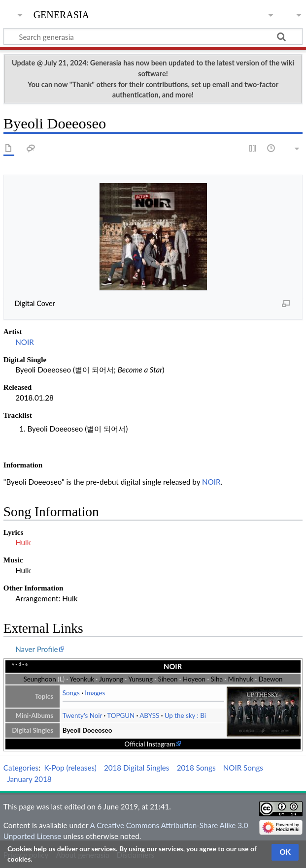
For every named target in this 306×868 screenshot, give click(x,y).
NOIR (25, 342)
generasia (61, 14)
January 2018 (29, 779)
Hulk (23, 542)
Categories (21, 768)
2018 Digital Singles (137, 768)
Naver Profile (36, 649)
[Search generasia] (153, 36)
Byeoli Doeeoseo (87, 730)
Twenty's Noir (82, 715)
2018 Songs (196, 768)
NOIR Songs (243, 768)
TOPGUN (121, 715)
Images (95, 693)
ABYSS (149, 715)
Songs (71, 693)
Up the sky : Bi (185, 715)
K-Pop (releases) (70, 768)
